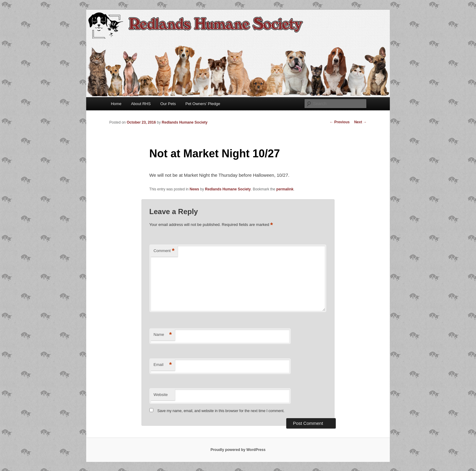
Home (116, 104)
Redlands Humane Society (185, 122)
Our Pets (168, 104)
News (194, 189)
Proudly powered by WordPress (238, 450)
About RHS (141, 104)
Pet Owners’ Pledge (203, 104)
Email (163, 365)
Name (163, 335)
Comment (164, 251)
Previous (340, 122)
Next (360, 122)
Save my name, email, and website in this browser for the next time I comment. (221, 411)
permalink (285, 189)
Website (161, 395)
